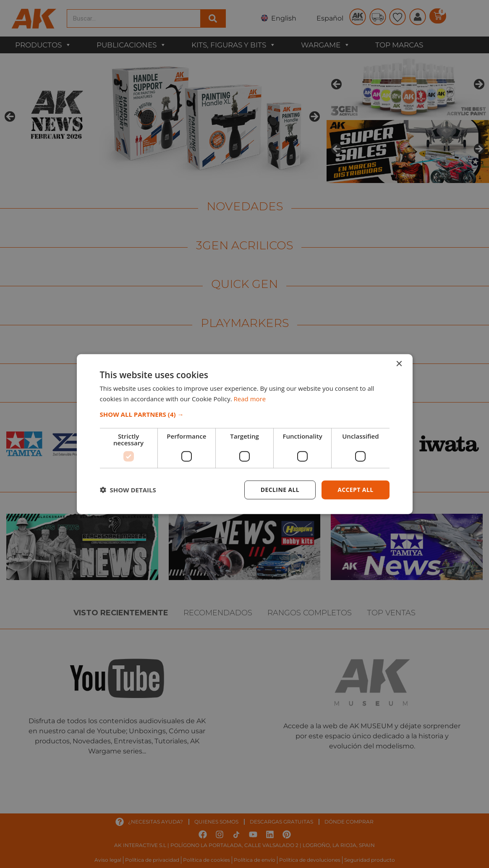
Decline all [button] (280, 490)
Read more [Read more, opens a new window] (250, 399)
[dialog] (244, 434)
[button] (245, 414)
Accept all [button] (355, 490)
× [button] (399, 364)
